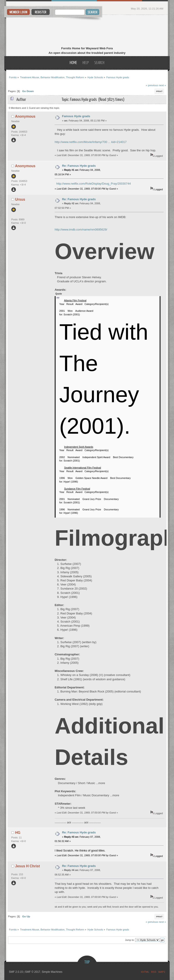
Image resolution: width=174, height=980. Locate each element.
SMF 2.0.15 (16, 972)
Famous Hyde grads (76, 116)
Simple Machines (52, 972)
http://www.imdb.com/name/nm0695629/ (81, 230)
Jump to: (130, 940)
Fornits (87, 31)
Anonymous (25, 116)
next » (162, 85)
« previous (152, 85)
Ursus (20, 199)
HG (18, 833)
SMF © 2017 (33, 972)
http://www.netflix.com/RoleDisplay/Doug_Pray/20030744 (93, 184)
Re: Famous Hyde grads (79, 166)
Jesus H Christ (28, 866)
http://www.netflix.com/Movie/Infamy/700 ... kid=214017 (91, 142)
